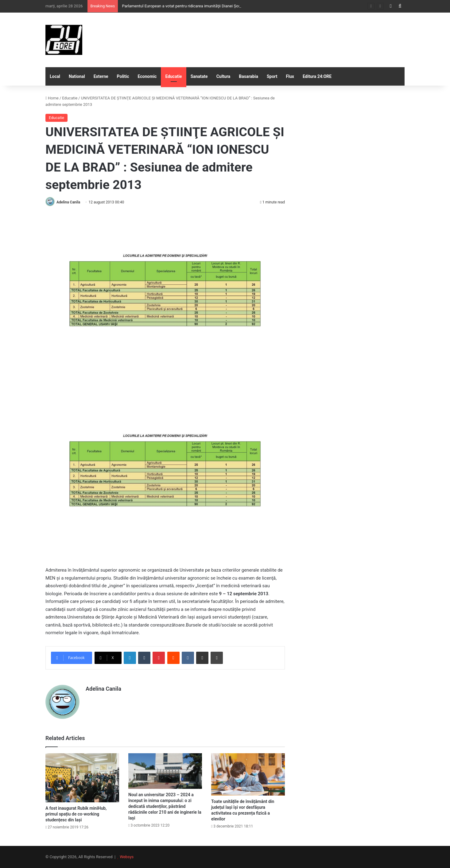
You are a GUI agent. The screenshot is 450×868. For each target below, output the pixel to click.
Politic (123, 76)
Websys (127, 857)
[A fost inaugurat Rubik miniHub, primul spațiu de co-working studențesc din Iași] (82, 778)
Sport (272, 76)
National (77, 76)
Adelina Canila (68, 202)
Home (52, 98)
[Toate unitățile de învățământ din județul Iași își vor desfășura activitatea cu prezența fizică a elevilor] (248, 774)
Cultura (223, 76)
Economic (147, 76)
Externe (101, 76)
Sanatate (199, 76)
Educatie (173, 76)
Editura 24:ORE (317, 76)
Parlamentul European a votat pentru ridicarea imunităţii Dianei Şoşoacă (185, 6)
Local (55, 76)
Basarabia (248, 76)
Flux (290, 76)
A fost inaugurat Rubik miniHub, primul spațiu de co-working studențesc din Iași (76, 814)
